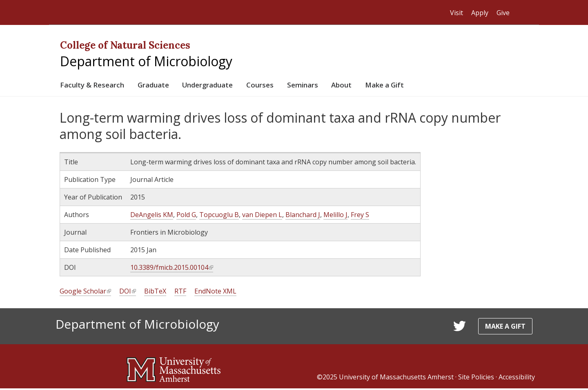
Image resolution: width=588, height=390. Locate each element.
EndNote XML (215, 293)
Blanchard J (303, 216)
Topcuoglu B (219, 216)
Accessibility (517, 379)
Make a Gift (420, 86)
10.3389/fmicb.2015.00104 (172, 269)
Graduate (163, 86)
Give (503, 13)
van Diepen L (262, 216)
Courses (283, 86)
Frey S (360, 216)
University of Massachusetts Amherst (396, 379)
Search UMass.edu (523, 13)
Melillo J (335, 216)
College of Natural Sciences (125, 45)
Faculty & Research (96, 86)
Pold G (186, 216)
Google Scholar (85, 293)
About (373, 86)
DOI (128, 293)
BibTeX (155, 293)
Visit (457, 13)
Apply (480, 13)
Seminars (330, 86)
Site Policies (476, 379)
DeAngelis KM (152, 216)
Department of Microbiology (146, 61)
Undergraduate (225, 86)
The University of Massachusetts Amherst (141, 12)
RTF (180, 293)
